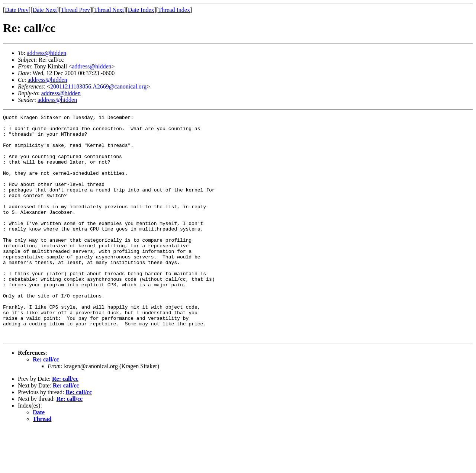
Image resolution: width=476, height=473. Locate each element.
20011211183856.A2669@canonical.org (98, 86)
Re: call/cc (46, 404)
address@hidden (46, 53)
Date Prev (17, 10)
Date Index (141, 10)
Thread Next (109, 10)
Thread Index (174, 10)
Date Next (45, 10)
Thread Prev (75, 10)
